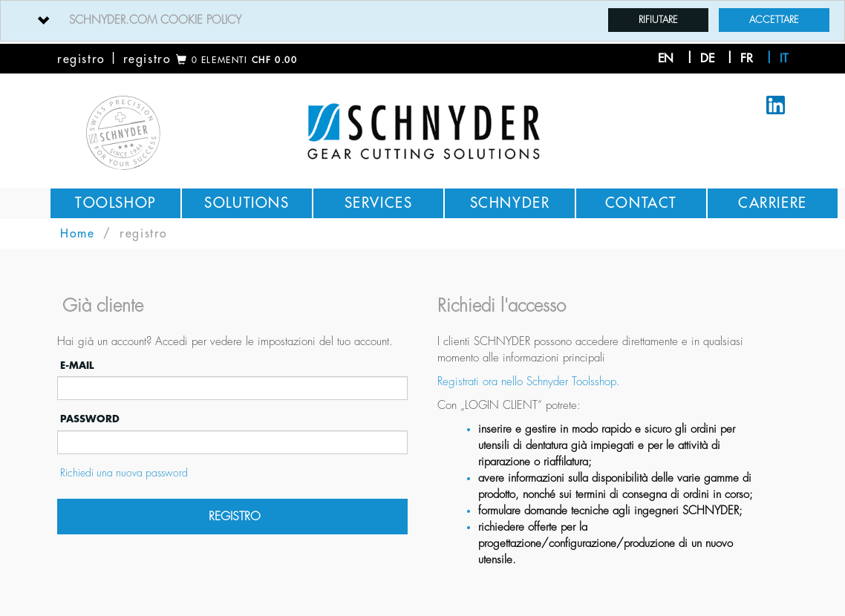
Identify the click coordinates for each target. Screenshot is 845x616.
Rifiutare (658, 20)
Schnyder (510, 203)
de (707, 59)
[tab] (422, 21)
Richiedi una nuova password (123, 473)
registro (81, 59)
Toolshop (115, 203)
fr (747, 59)
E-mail (75, 366)
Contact (641, 203)
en (666, 59)
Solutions (247, 203)
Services (379, 203)
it (784, 59)
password (88, 419)
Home (77, 234)
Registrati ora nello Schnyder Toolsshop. (529, 382)
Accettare (774, 20)
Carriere (773, 203)
